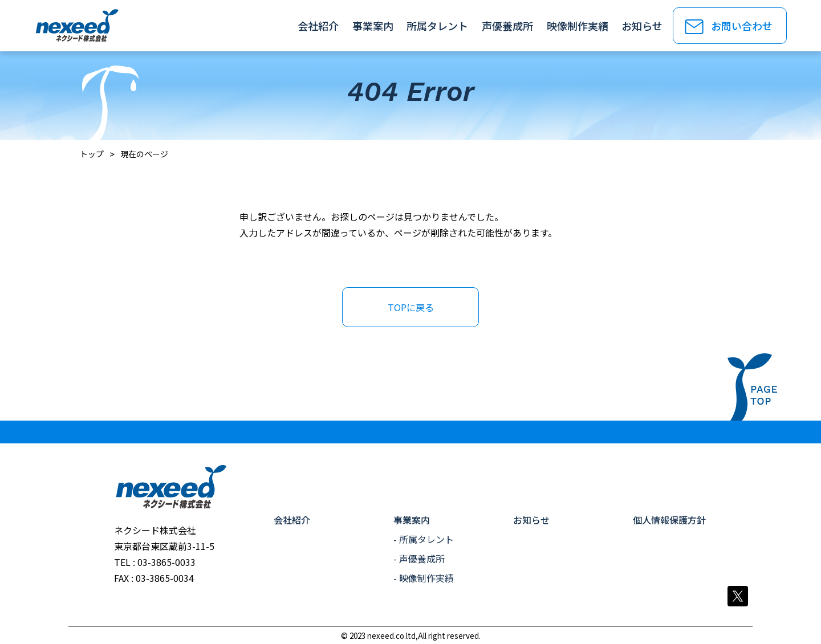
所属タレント (437, 26)
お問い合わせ (742, 26)
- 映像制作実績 (424, 578)
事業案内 (373, 26)
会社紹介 (318, 26)
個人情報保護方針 (669, 520)
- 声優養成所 (419, 559)
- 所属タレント (424, 539)
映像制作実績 (578, 26)
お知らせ (642, 26)
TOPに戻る (411, 307)
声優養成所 (507, 26)
